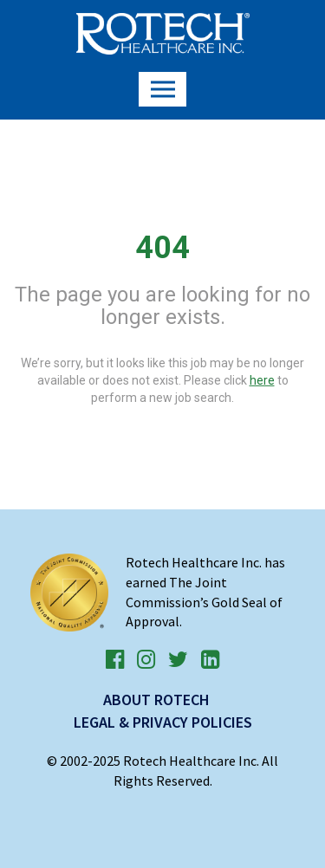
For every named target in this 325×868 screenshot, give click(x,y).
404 (162, 248)
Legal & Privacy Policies (163, 722)
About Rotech (156, 700)
